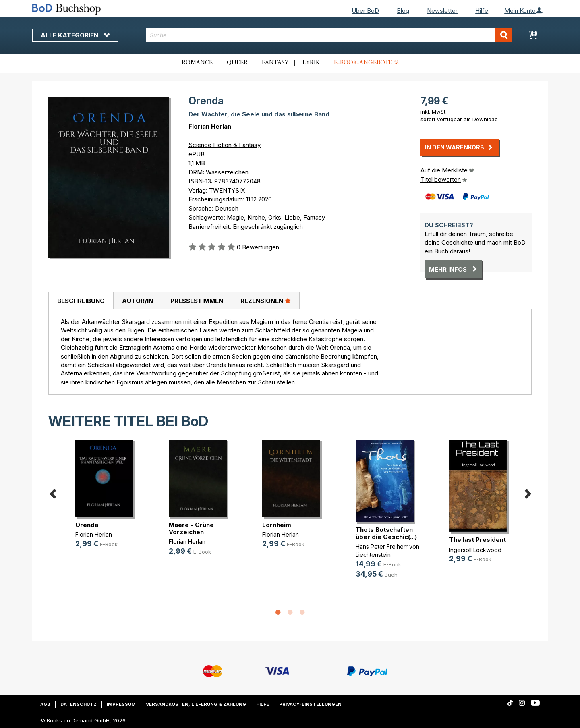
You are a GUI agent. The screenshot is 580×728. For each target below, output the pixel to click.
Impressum (121, 704)
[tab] (81, 301)
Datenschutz (79, 704)
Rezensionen (266, 301)
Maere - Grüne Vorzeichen (191, 528)
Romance (197, 63)
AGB (45, 704)
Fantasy (275, 63)
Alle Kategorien (75, 35)
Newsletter (442, 11)
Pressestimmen (197, 301)
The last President (477, 540)
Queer (237, 63)
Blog (403, 11)
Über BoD (365, 11)
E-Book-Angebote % (366, 63)
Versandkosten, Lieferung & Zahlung (196, 704)
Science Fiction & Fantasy (225, 145)
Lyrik (311, 63)
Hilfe (482, 11)
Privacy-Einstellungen (310, 704)
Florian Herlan (210, 126)
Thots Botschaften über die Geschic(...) (386, 533)
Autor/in (138, 301)
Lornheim (277, 525)
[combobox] (329, 35)
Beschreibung (81, 301)
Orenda (87, 525)
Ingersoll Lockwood (475, 550)
